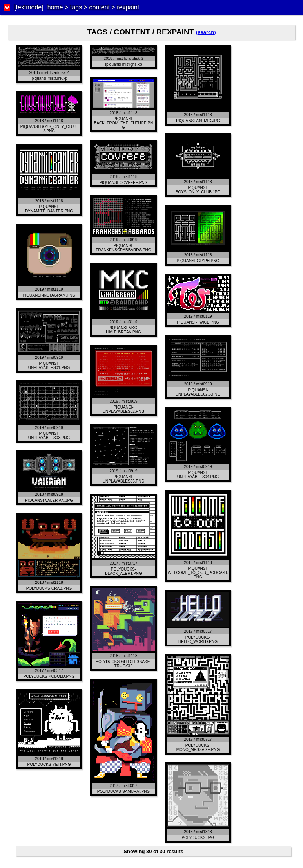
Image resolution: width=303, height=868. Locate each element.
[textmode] (29, 7)
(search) (206, 32)
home (55, 7)
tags (76, 7)
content (99, 7)
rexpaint (128, 7)
